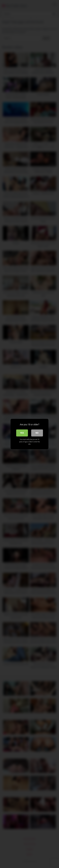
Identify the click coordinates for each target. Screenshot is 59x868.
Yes (22, 433)
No (37, 433)
